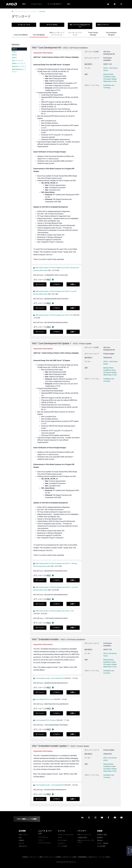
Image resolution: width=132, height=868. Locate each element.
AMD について (23, 835)
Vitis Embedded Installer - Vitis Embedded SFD (50, 678)
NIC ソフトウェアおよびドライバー (80, 26)
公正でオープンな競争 (70, 857)
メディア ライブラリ (45, 843)
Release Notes (108, 74)
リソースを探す (63, 846)
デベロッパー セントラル (66, 835)
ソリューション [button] (36, 4)
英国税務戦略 (82, 857)
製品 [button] (24, 4)
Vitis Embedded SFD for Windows (46, 720)
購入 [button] (69, 4)
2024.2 (14, 55)
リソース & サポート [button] (55, 4)
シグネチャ (56, 284)
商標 (41, 857)
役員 (20, 837)
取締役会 (100, 840)
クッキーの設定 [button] (105, 857)
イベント (41, 840)
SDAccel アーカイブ (19, 66)
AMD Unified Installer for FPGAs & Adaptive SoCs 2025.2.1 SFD (55, 611)
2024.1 (14, 58)
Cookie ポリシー (93, 857)
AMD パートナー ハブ (84, 835)
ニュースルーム (43, 837)
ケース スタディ (63, 840)
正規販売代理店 (82, 837)
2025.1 (14, 52)
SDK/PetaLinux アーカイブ (19, 70)
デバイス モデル (52, 25)
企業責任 (21, 840)
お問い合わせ (23, 846)
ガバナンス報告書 (103, 843)
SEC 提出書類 (101, 846)
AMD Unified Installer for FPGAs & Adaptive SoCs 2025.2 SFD (54, 315)
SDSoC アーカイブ (18, 63)
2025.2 (14, 49)
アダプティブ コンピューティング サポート (26, 12)
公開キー (73, 284)
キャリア (21, 843)
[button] (108, 4)
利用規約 (25, 857)
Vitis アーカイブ (18, 61)
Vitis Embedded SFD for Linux (44, 699)
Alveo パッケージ (108, 25)
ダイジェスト (40, 284)
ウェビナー (61, 843)
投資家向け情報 (102, 835)
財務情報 (100, 837)
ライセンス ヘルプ (24, 25)
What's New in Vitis (110, 81)
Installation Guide (109, 77)
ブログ (60, 837)
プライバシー (34, 857)
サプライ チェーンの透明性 (53, 857)
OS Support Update (110, 79)
